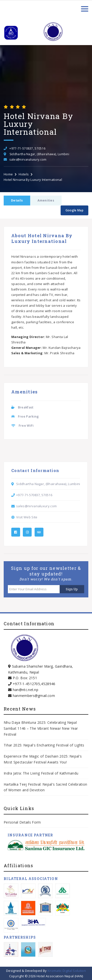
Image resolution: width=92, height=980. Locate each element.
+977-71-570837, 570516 (27, 148)
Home (8, 174)
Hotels (24, 174)
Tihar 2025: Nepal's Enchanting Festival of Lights (45, 745)
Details (17, 200)
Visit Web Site (27, 517)
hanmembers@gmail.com (34, 696)
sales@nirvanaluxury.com (28, 160)
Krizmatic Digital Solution (67, 971)
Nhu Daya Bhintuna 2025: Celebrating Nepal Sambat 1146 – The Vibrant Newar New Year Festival (41, 728)
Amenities (46, 200)
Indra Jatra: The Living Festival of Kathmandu (41, 773)
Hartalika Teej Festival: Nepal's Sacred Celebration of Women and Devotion (45, 787)
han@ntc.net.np (26, 690)
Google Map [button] (74, 210)
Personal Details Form (22, 822)
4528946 (48, 684)
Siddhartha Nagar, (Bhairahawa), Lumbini (39, 154)
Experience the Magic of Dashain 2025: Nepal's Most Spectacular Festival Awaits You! (43, 759)
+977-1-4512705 (26, 684)
